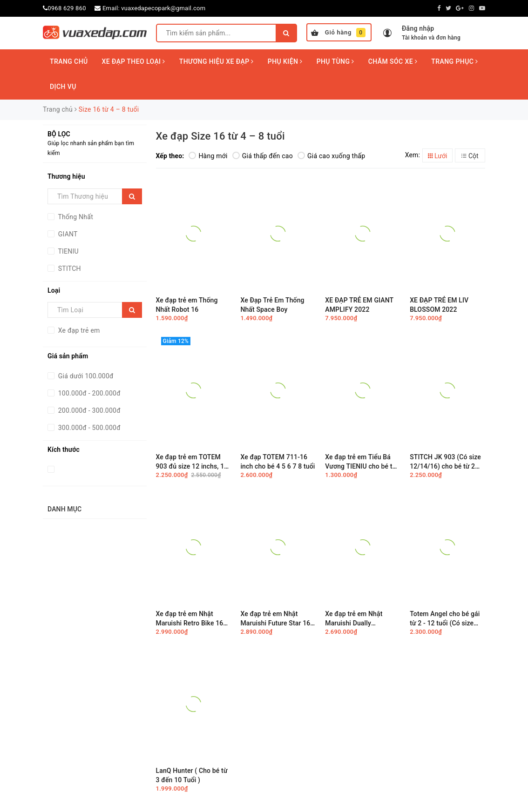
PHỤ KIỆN (285, 61)
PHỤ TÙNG (335, 61)
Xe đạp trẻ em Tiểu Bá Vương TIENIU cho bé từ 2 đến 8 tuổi (361, 462)
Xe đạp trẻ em (78, 330)
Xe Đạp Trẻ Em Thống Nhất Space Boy (272, 305)
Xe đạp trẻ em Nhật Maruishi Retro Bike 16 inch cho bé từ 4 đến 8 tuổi (190, 619)
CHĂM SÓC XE (393, 61)
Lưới (438, 156)
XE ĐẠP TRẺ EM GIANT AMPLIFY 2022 (359, 305)
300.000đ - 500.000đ (88, 428)
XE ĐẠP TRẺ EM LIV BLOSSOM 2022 (439, 305)
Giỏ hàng (338, 33)
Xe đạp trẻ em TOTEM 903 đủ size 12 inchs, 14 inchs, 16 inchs (192, 462)
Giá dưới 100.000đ (85, 376)
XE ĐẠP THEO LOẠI (134, 61)
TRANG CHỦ (69, 61)
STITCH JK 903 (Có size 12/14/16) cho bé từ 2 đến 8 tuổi (445, 462)
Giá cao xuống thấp (331, 156)
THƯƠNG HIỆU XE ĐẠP (217, 61)
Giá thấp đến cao (263, 156)
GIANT (67, 234)
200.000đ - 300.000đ (88, 410)
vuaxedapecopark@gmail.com (163, 8)
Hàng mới (208, 156)
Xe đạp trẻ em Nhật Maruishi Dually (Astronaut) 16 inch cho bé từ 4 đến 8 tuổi (360, 619)
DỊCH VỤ (63, 87)
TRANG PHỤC (454, 61)
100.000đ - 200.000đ (88, 393)
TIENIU (68, 251)
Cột (470, 156)
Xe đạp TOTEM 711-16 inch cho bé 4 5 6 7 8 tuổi (278, 462)
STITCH (69, 268)
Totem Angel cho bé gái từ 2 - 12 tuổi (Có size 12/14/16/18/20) (445, 619)
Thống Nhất (75, 217)
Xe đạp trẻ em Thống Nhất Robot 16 (187, 305)
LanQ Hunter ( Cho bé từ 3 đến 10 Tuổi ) (192, 775)
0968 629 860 (67, 8)
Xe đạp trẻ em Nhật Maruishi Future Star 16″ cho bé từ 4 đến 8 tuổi (276, 619)
